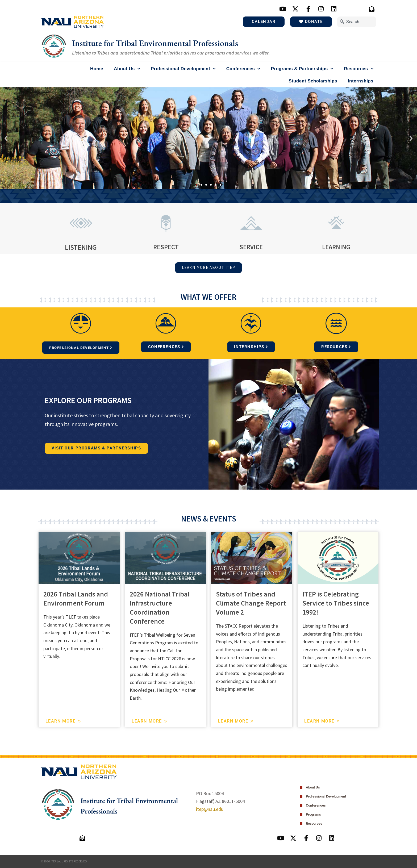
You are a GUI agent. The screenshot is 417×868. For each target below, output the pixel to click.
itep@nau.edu (210, 808)
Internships (361, 81)
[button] (6, 138)
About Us (127, 69)
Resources (359, 69)
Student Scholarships (313, 81)
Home (97, 69)
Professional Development (183, 69)
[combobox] (357, 22)
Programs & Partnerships (302, 69)
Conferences (243, 69)
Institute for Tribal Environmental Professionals (166, 43)
